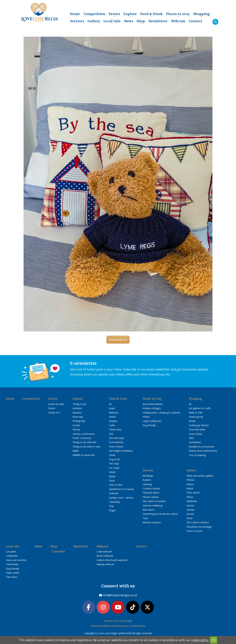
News (129, 21)
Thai (111, 506)
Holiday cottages (152, 408)
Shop (141, 22)
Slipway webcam (106, 564)
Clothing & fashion (199, 425)
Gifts (191, 438)
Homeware (195, 442)
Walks (76, 451)
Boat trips (78, 417)
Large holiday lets (152, 421)
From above (193, 493)
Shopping (202, 15)
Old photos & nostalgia (199, 527)
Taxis (145, 518)
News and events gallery (200, 476)
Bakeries (114, 413)
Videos (190, 484)
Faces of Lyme (195, 531)
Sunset (190, 514)
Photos (190, 480)
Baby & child (196, 413)
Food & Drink (152, 15)
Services (77, 22)
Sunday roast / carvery (121, 498)
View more (118, 339)
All (110, 404)
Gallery (94, 22)
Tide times (12, 577)
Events (114, 15)
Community (12, 564)
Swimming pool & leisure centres (160, 514)
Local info (112, 22)
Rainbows (192, 501)
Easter (52, 408)
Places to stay (178, 15)
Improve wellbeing (152, 505)
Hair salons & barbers (154, 501)
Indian (112, 472)
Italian (112, 476)
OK (214, 640)
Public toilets (13, 573)
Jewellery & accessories (202, 447)
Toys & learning (197, 455)
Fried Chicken (116, 447)
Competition (95, 14)
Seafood (114, 493)
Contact (196, 21)
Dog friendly (149, 425)
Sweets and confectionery (203, 451)
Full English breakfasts (121, 451)
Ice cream (114, 468)
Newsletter (158, 21)
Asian (112, 408)
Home (75, 14)
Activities (77, 408)
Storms (190, 505)
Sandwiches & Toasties (122, 489)
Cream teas (115, 429)
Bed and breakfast (153, 404)
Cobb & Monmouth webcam (112, 560)
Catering (147, 484)
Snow (190, 518)
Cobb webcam (104, 552)
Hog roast (114, 459)
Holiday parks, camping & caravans (162, 413)
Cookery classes (151, 488)
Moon (190, 497)
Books (192, 421)
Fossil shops (196, 434)
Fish (111, 434)
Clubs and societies (16, 560)
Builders (147, 480)
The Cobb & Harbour (198, 522)
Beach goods (196, 417)
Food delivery (116, 442)
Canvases (59, 551)
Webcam (178, 22)
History (76, 429)
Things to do (79, 404)
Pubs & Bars (116, 485)
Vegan (112, 510)
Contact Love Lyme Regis (118, 621)
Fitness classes (151, 497)
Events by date (56, 404)
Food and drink (197, 429)
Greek (112, 455)
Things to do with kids (84, 442)
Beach (190, 488)
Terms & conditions (101, 626)
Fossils (76, 425)
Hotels (146, 417)
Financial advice (151, 493)
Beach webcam (105, 556)
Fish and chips (117, 438)
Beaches (77, 413)
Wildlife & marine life (84, 455)
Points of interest (82, 438)
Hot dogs (114, 463)
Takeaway (114, 502)
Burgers (113, 421)
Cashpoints (12, 556)
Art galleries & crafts (200, 408)
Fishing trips (79, 421)
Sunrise (190, 510)
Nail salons (149, 510)
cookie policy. (200, 640)
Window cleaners (152, 522)
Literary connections (84, 434)
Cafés (112, 425)
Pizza (112, 481)
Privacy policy (121, 626)
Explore (130, 15)
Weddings (148, 476)
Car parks (11, 552)
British (112, 417)
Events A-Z (54, 413)
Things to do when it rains (87, 447)
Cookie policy (138, 626)
